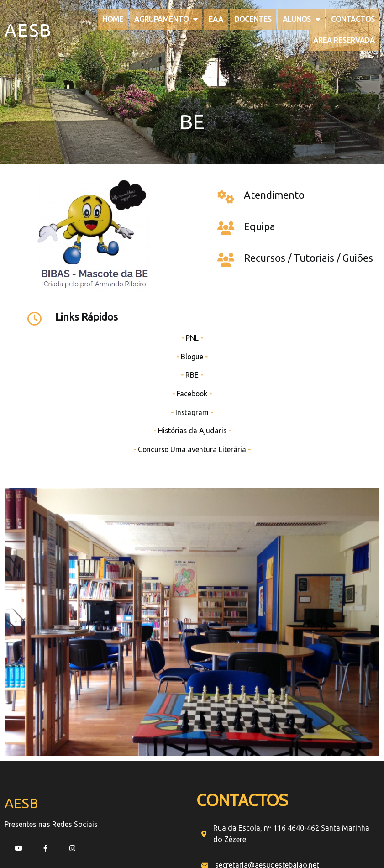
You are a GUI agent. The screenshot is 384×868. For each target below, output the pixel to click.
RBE (320, 245)
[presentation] (272, 731)
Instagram (320, 282)
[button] (312, 763)
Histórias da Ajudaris (320, 300)
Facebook (320, 263)
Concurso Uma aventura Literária (320, 319)
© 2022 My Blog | (163, 807)
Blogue (320, 226)
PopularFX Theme (221, 807)
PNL (320, 208)
